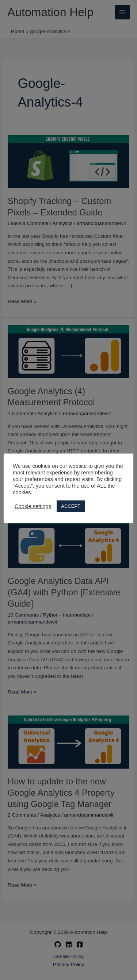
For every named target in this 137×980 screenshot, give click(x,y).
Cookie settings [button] (33, 506)
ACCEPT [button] (71, 506)
